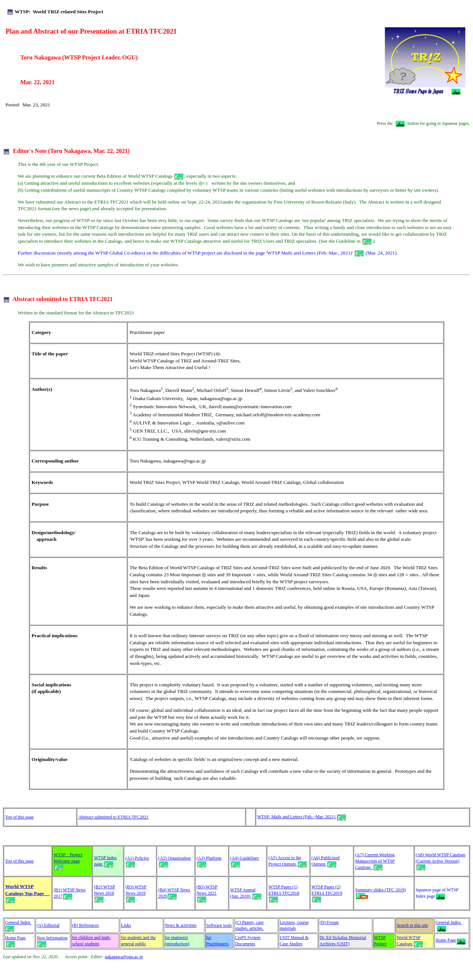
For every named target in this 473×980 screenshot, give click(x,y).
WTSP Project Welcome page (68, 861)
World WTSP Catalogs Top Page (28, 893)
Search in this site (412, 925)
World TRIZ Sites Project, (156, 482)
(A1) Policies (137, 858)
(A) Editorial (48, 925)
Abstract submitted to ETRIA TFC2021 (113, 817)
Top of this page (19, 817)
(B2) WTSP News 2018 (104, 893)
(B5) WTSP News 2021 (207, 893)
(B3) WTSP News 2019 (136, 893)
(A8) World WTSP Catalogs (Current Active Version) (440, 861)
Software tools (219, 925)
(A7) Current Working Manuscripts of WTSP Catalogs (375, 861)
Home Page (16, 941)
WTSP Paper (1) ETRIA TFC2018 (284, 893)
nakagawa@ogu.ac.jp (124, 957)
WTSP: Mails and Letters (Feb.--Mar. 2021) (302, 817)
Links (126, 925)
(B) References (85, 925)
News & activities (181, 925)
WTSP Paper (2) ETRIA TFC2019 (327, 893)
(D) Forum (329, 922)
